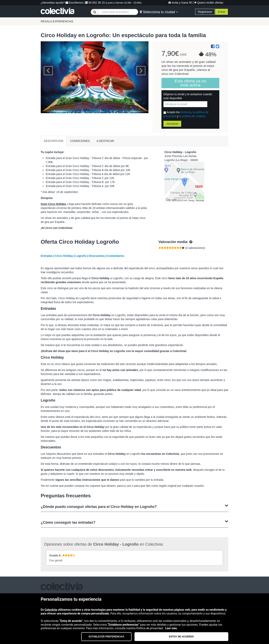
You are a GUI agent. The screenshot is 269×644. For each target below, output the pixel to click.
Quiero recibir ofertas (209, 3)
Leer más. (171, 628)
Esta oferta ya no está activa (190, 83)
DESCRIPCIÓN (54, 141)
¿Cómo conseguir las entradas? (134, 522)
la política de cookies (192, 116)
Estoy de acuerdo (181, 637)
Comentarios (116, 256)
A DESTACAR (105, 141)
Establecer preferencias (106, 637)
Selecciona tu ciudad (159, 12)
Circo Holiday (64, 256)
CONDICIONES (80, 141)
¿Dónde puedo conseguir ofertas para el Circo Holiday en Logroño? (134, 506)
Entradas (47, 256)
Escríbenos (74, 3)
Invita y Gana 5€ (180, 3)
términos (186, 112)
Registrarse (205, 12)
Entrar (222, 12)
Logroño (81, 256)
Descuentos (97, 256)
